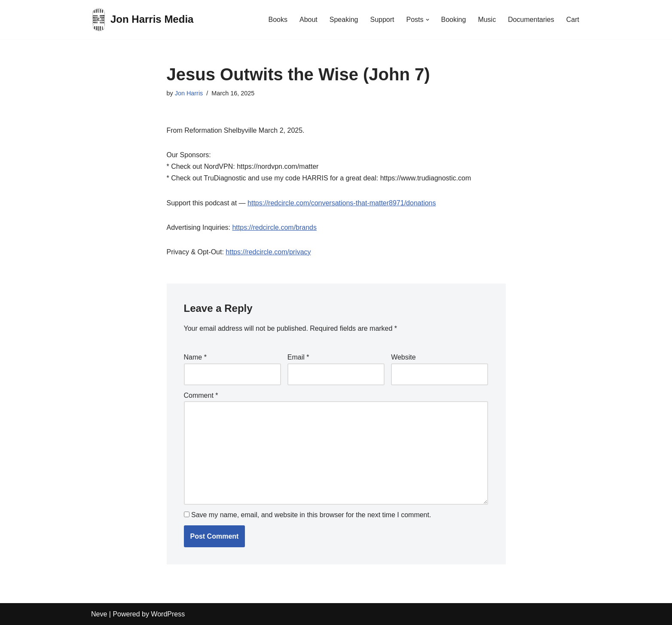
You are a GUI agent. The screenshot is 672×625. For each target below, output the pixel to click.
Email (298, 357)
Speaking (344, 20)
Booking (454, 20)
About (309, 20)
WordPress (168, 614)
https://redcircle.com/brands (274, 227)
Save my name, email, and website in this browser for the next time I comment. (311, 515)
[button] (428, 20)
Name (195, 357)
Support (382, 20)
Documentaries (531, 20)
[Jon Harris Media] (142, 20)
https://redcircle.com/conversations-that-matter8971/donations (342, 203)
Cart (573, 20)
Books (278, 20)
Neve (99, 614)
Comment (201, 395)
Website (403, 357)
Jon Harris (189, 93)
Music (487, 20)
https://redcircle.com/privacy (268, 252)
